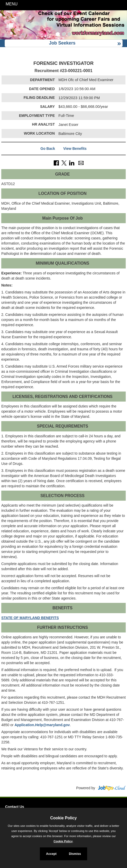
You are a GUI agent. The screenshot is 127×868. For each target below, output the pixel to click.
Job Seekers (62, 43)
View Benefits (75, 149)
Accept (51, 854)
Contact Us (15, 807)
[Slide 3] (69, 35)
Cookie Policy (63, 818)
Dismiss (75, 854)
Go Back (48, 149)
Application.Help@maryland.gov (42, 725)
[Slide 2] (64, 35)
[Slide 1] (58, 35)
